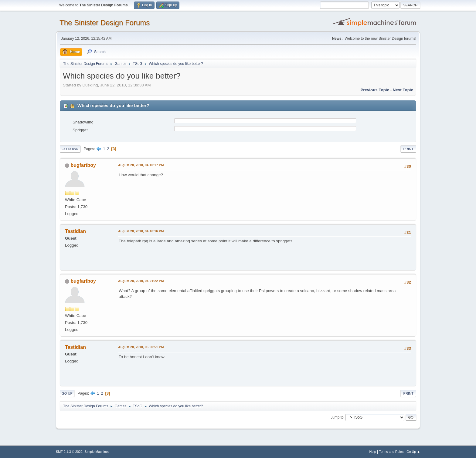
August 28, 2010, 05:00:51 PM (141, 347)
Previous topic (375, 90)
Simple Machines (97, 452)
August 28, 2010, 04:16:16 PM (141, 231)
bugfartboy (83, 165)
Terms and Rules (391, 452)
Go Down (70, 149)
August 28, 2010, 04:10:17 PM (141, 165)
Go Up (67, 393)
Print (408, 149)
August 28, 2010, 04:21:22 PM (141, 281)
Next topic (403, 90)
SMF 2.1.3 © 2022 (69, 452)
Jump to (337, 417)
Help (373, 452)
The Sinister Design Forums (105, 23)
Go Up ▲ (413, 452)
